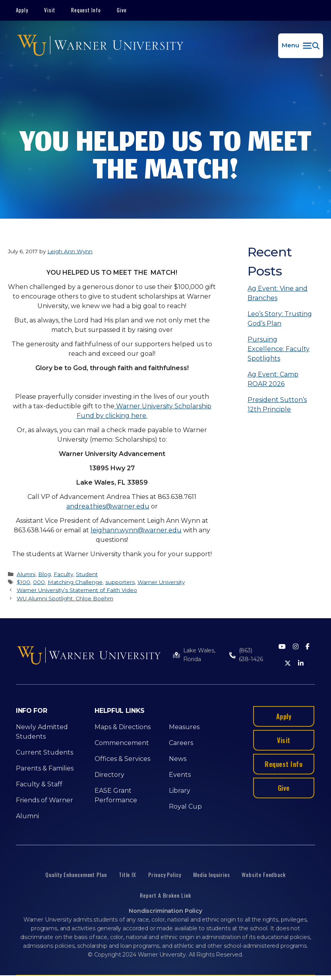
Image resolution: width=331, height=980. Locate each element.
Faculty (63, 574)
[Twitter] (288, 664)
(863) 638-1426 (251, 655)
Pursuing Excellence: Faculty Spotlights (279, 349)
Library (180, 791)
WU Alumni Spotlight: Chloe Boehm (65, 598)
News (178, 759)
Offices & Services (122, 759)
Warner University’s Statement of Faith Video (77, 590)
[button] (301, 46)
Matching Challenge (75, 582)
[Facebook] (308, 647)
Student (87, 574)
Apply (22, 10)
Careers (181, 743)
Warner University (161, 582)
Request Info (86, 10)
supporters (120, 582)
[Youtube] (282, 647)
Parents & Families (45, 768)
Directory (109, 775)
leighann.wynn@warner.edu (136, 530)
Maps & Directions (123, 727)
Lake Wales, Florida (199, 655)
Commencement (122, 743)
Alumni (26, 574)
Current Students (45, 752)
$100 (23, 582)
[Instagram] (296, 647)
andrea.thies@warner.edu (108, 506)
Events (180, 775)
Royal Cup (185, 806)
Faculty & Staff (39, 784)
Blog (45, 574)
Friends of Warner (45, 800)
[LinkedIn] (301, 664)
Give (122, 10)
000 (39, 582)
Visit (50, 10)
